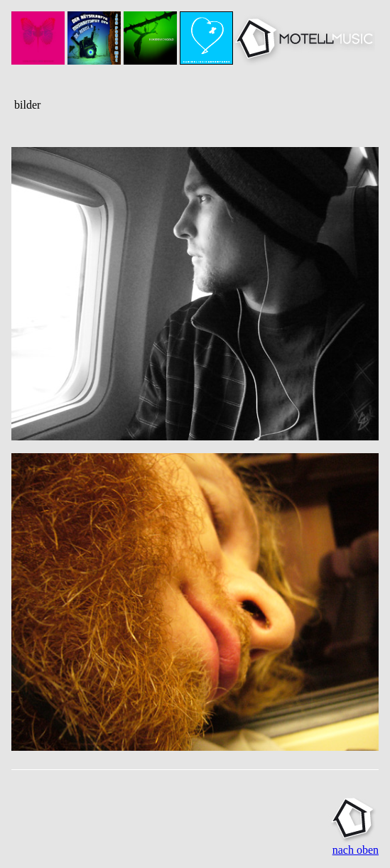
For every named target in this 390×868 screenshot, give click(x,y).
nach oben (356, 850)
